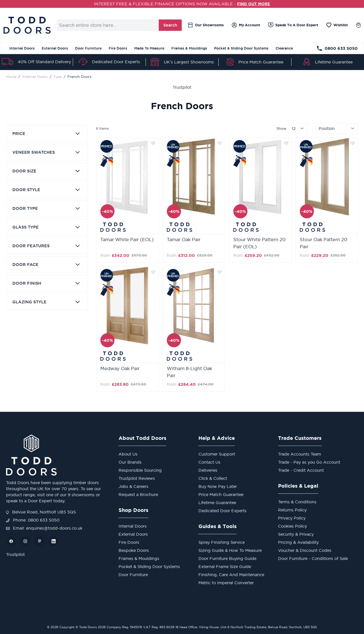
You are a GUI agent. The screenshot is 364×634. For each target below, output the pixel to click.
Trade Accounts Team (300, 454)
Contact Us (209, 462)
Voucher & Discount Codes (305, 550)
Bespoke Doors (134, 550)
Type (58, 76)
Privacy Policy (292, 518)
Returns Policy (292, 510)
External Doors (55, 48)
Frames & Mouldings (189, 48)
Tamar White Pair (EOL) (127, 239)
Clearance (284, 48)
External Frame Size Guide (225, 566)
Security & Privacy (296, 534)
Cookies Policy (292, 526)
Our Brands (130, 462)
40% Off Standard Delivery (44, 62)
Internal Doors (22, 48)
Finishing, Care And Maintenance (231, 574)
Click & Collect (213, 478)
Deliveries (208, 470)
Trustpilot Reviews (137, 478)
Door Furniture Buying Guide (227, 558)
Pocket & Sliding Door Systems (241, 48)
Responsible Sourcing (140, 470)
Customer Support (217, 454)
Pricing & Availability (298, 542)
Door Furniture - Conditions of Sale (313, 558)
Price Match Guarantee (261, 62)
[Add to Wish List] (153, 143)
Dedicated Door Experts (116, 61)
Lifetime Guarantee (334, 62)
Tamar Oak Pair (184, 239)
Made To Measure (149, 48)
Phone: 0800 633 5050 (33, 520)
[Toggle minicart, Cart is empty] (358, 25)
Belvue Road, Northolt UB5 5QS (41, 512)
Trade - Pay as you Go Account (309, 462)
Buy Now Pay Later (218, 486)
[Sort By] (337, 128)
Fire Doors (118, 48)
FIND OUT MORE (254, 4)
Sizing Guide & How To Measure (230, 550)
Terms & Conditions (297, 502)
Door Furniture (88, 48)
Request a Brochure (138, 494)
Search (170, 25)
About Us (128, 454)
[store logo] (27, 25)
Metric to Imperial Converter (226, 582)
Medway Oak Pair (120, 368)
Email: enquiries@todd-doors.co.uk (44, 528)
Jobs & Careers (133, 486)
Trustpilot (182, 87)
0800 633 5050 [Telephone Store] (337, 48)
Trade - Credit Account (301, 470)
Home (11, 76)
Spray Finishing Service (222, 542)
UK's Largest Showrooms (189, 62)
